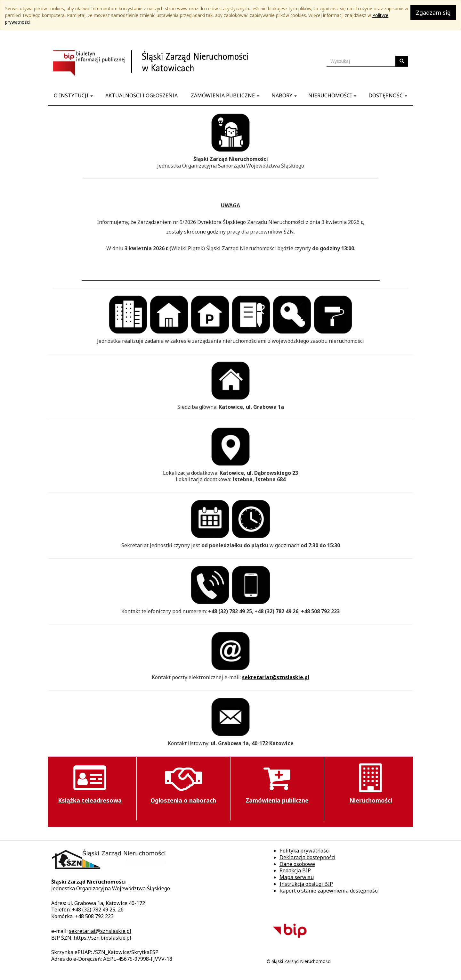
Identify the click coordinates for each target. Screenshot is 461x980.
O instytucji (73, 95)
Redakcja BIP (295, 870)
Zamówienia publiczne (225, 95)
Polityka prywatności (305, 851)
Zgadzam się (433, 12)
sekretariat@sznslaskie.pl (276, 677)
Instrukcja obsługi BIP (306, 884)
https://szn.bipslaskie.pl (102, 938)
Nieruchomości (332, 95)
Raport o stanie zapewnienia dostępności (329, 891)
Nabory (284, 95)
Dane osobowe (297, 864)
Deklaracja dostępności (307, 857)
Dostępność (388, 95)
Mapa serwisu (297, 877)
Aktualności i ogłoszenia (142, 95)
